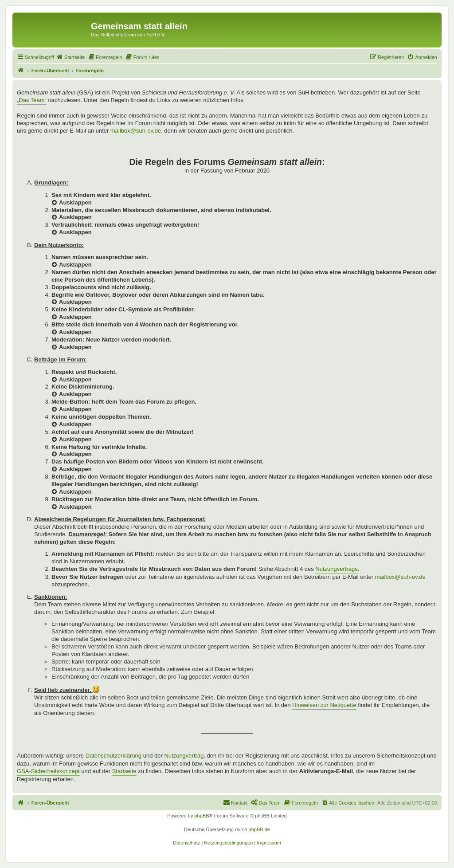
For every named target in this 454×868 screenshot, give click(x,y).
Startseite (124, 771)
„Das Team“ (32, 100)
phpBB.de (259, 829)
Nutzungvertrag (184, 756)
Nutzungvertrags (336, 569)
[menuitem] (70, 57)
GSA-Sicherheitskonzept (48, 771)
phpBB (202, 816)
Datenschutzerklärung (113, 756)
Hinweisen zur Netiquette (324, 705)
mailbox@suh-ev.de (136, 131)
